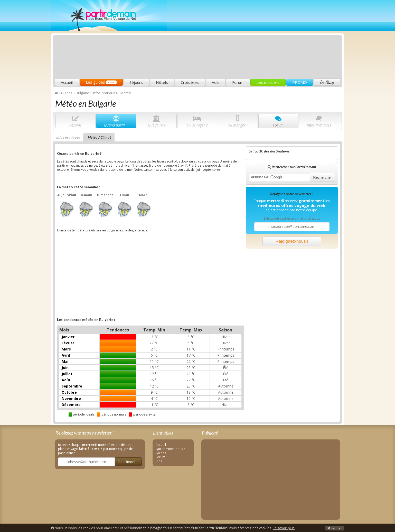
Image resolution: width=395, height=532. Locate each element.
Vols (216, 82)
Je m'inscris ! (128, 462)
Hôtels (162, 82)
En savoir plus (284, 528)
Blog (159, 461)
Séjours (136, 82)
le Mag (327, 82)
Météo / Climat (99, 137)
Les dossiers (268, 82)
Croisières (190, 82)
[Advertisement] (248, 40)
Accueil (67, 82)
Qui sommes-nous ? (170, 449)
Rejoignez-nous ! (292, 241)
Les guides (101, 82)
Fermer (335, 528)
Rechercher (323, 177)
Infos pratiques (68, 137)
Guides (161, 453)
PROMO (300, 82)
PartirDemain (109, 16)
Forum (238, 82)
